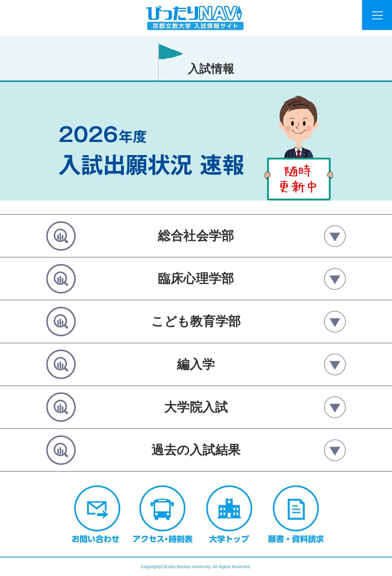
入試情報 (211, 69)
